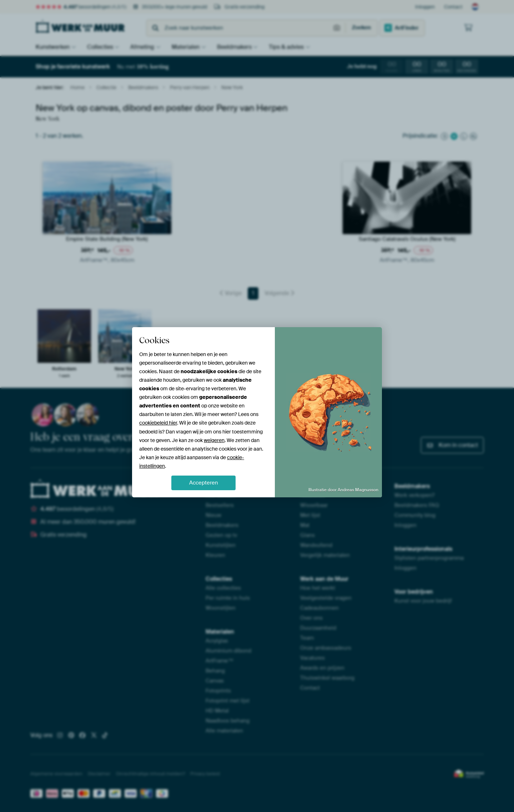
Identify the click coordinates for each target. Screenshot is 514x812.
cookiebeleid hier (158, 423)
